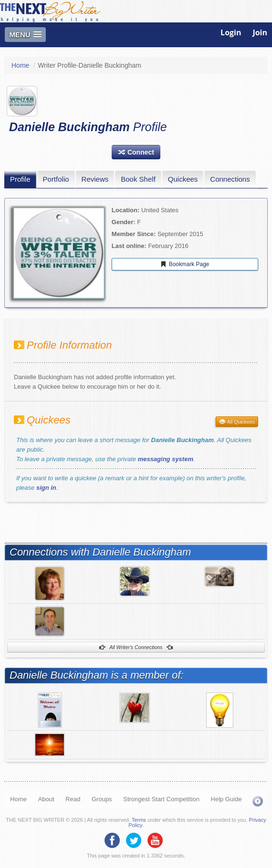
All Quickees (237, 422)
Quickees (183, 179)
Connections (230, 179)
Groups (102, 799)
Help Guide (226, 799)
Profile (20, 179)
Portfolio (56, 179)
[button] (136, 152)
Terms (139, 820)
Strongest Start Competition (161, 799)
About (46, 799)
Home (20, 65)
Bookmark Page (185, 264)
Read (73, 799)
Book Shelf (138, 179)
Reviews (95, 179)
